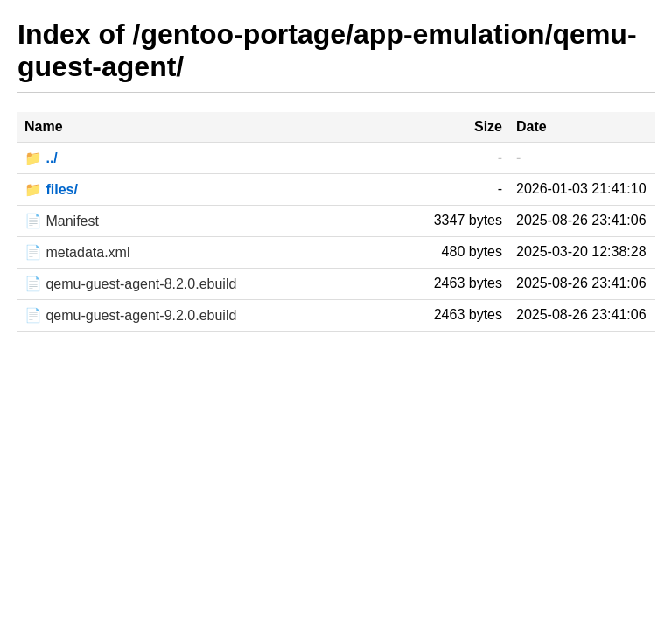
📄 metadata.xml (77, 252)
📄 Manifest (62, 221)
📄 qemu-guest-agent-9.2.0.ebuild (130, 315)
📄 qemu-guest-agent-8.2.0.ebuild (130, 284)
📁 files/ (51, 189)
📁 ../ (41, 158)
